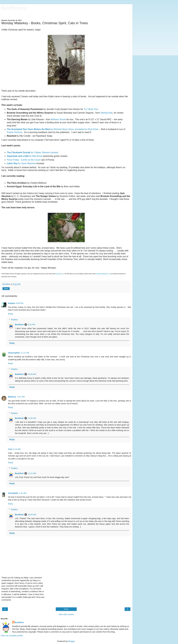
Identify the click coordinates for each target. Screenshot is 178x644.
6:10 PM (31, 325)
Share (6, 289)
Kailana (12, 303)
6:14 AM (17, 449)
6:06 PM (20, 303)
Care (10, 449)
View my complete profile (12, 636)
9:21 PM (21, 397)
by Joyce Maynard (21, 163)
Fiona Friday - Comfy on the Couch (24, 160)
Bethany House (58, 119)
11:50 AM (32, 418)
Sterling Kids (107, 113)
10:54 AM (32, 515)
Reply (11, 314)
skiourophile (14, 353)
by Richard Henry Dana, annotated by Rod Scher (53, 129)
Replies (14, 320)
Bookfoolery (14, 8)
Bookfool (19, 325)
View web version (66, 614)
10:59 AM (32, 374)
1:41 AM (23, 493)
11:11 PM (25, 353)
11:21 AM (32, 473)
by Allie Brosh (25, 156)
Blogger (72, 641)
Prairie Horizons (15, 132)
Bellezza (12, 397)
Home (66, 609)
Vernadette (13, 493)
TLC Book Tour (91, 109)
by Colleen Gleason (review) (33, 152)
